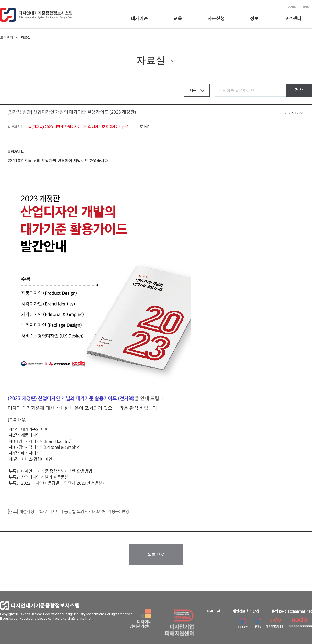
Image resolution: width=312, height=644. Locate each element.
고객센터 (293, 19)
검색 (299, 90)
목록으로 (156, 555)
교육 (178, 19)
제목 (193, 90)
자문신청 (216, 19)
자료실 (151, 61)
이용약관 (214, 611)
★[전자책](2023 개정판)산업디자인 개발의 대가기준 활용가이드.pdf (78, 127)
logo (36, 15)
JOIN (306, 7)
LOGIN (292, 7)
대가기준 (140, 19)
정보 (254, 19)
